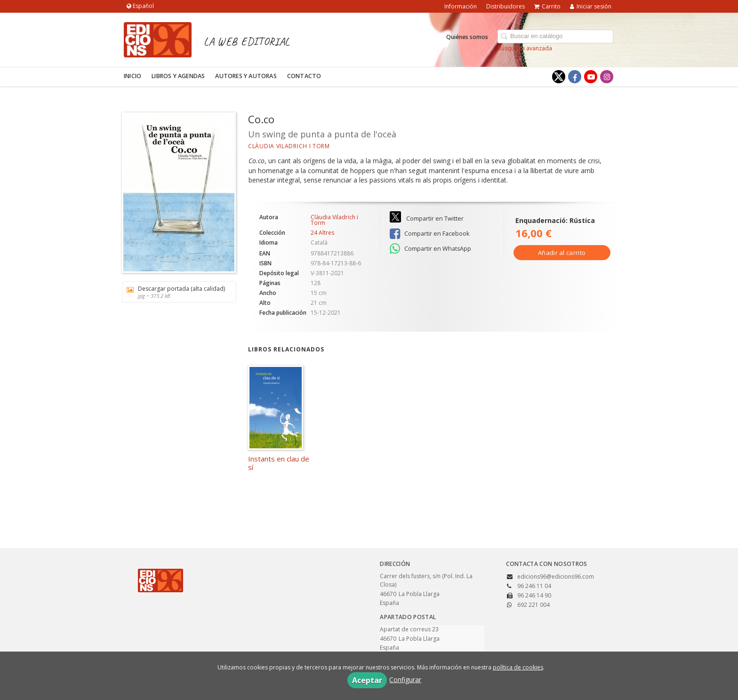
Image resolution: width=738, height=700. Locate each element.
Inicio (132, 76)
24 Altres (322, 233)
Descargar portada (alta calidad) (176, 292)
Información (461, 6)
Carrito (547, 6)
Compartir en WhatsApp (430, 249)
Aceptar (367, 680)
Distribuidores (505, 6)
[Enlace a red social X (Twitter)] (559, 77)
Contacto (304, 76)
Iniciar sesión (591, 6)
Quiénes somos (467, 37)
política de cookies (518, 667)
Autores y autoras (246, 76)
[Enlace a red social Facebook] (575, 77)
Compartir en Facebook (429, 234)
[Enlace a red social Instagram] (607, 77)
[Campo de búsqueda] (555, 36)
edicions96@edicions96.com (556, 577)
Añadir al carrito (562, 253)
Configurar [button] (405, 680)
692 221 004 (533, 605)
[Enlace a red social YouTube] (591, 77)
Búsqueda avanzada (525, 48)
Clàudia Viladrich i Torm (289, 146)
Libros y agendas (178, 76)
